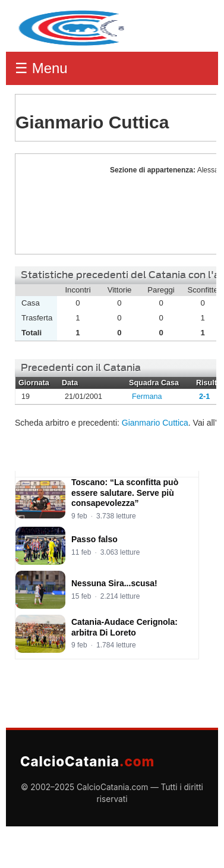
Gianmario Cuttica (59, 204)
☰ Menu (41, 68)
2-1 (204, 397)
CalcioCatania (87, 761)
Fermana (147, 397)
